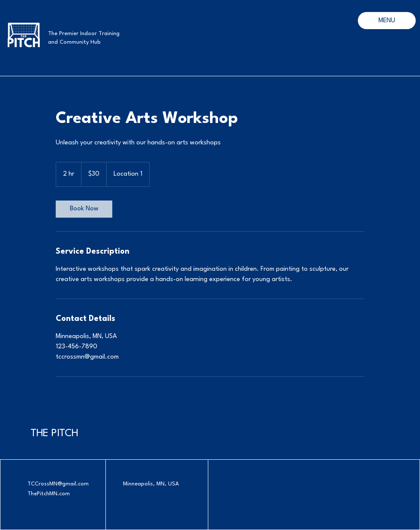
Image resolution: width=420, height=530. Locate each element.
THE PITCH (54, 434)
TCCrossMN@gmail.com (58, 484)
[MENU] (387, 21)
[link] (84, 209)
